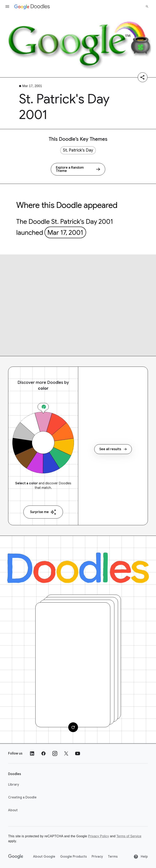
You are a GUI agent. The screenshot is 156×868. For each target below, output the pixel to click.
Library (14, 785)
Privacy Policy (98, 836)
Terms (113, 857)
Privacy (97, 857)
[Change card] (73, 727)
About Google (44, 857)
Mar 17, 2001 (65, 233)
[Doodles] (78, 568)
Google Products (73, 857)
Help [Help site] (141, 857)
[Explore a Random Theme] (78, 169)
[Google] (16, 857)
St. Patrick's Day (78, 150)
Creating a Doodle (22, 797)
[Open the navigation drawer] (7, 7)
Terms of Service (129, 836)
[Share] (143, 77)
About (13, 810)
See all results (113, 449)
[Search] (147, 7)
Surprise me (43, 512)
